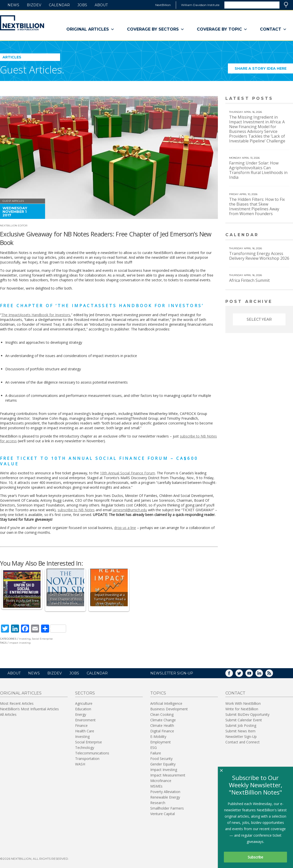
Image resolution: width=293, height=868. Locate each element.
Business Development (169, 709)
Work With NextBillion (243, 703)
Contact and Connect (243, 742)
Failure (156, 753)
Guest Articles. (32, 70)
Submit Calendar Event (244, 720)
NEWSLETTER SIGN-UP (172, 673)
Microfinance (161, 781)
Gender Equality (163, 764)
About (101, 5)
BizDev (34, 5)
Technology (85, 748)
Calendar (59, 5)
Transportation (87, 759)
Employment (161, 742)
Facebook (233, 675)
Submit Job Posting (241, 725)
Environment (85, 720)
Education (83, 709)
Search (286, 5)
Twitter (243, 675)
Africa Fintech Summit (249, 280)
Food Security (161, 759)
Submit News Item (240, 731)
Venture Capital (163, 814)
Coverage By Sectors (156, 29)
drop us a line (125, 528)
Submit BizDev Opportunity (247, 714)
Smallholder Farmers (167, 808)
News (13, 5)
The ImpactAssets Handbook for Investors (36, 315)
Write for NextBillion (242, 709)
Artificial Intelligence (166, 703)
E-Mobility (158, 736)
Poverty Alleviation (165, 792)
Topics (158, 693)
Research (158, 803)
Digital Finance (162, 731)
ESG (154, 748)
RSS (273, 675)
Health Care (85, 731)
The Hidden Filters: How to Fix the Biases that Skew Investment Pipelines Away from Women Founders (257, 206)
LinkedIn (263, 675)
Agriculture (84, 703)
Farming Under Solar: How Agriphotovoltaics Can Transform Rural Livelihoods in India (258, 170)
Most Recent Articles (17, 703)
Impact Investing (164, 770)
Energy (81, 714)
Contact (273, 29)
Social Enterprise (42, 639)
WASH (80, 764)
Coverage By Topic (222, 29)
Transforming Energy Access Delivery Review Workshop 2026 (259, 256)
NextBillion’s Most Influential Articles (29, 709)
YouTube (253, 675)
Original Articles (90, 29)
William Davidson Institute (200, 5)
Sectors (85, 693)
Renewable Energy (165, 797)
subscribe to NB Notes (76, 510)
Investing (25, 639)
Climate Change (163, 720)
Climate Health (162, 725)
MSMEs (156, 786)
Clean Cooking (162, 714)
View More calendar (277, 235)
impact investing (20, 643)
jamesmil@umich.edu (130, 510)
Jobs (82, 5)
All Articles (8, 714)
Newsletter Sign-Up (241, 736)
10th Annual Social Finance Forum (127, 473)
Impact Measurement (168, 775)
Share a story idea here (264, 70)
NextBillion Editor (14, 226)
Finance (81, 725)
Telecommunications (92, 753)
